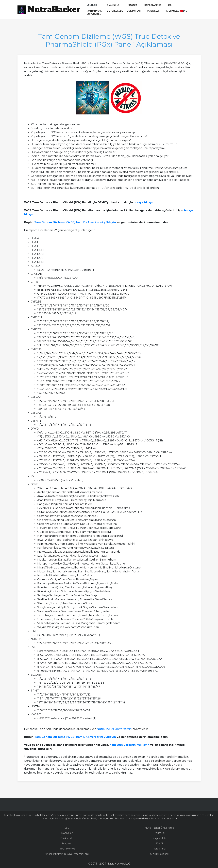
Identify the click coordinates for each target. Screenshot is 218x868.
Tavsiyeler (153, 11)
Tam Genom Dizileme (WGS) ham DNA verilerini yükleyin (75, 222)
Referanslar (172, 11)
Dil (183, 11)
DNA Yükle (113, 5)
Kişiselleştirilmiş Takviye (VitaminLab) (67, 854)
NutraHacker (54, 9)
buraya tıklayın (144, 202)
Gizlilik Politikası (160, 854)
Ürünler (92, 5)
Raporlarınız (153, 5)
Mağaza (133, 5)
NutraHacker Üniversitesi (95, 12)
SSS (169, 5)
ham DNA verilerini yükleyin (130, 745)
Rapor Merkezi (67, 849)
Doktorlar (131, 11)
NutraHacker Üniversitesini (114, 729)
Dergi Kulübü (115, 11)
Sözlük (159, 844)
